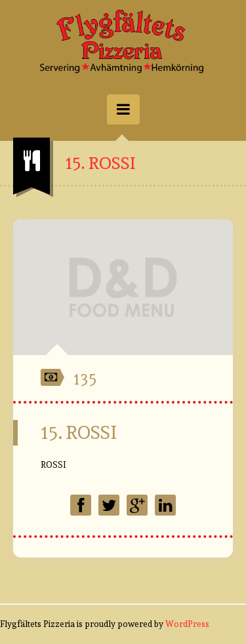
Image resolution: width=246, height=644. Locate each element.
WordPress (187, 624)
